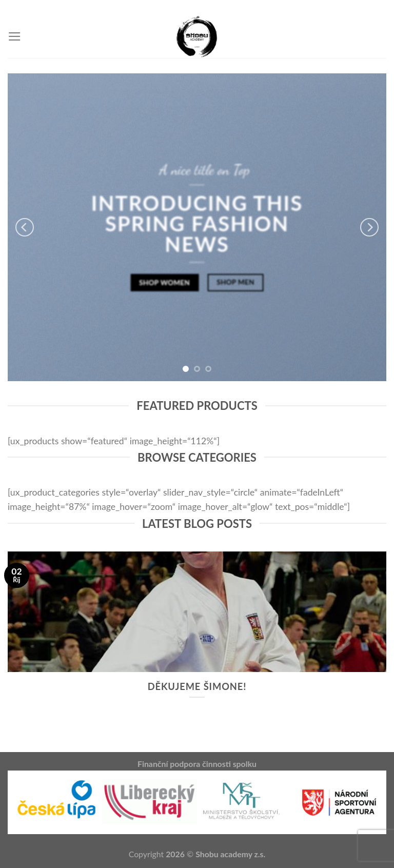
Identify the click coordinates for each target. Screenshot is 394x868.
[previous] (25, 227)
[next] (369, 227)
